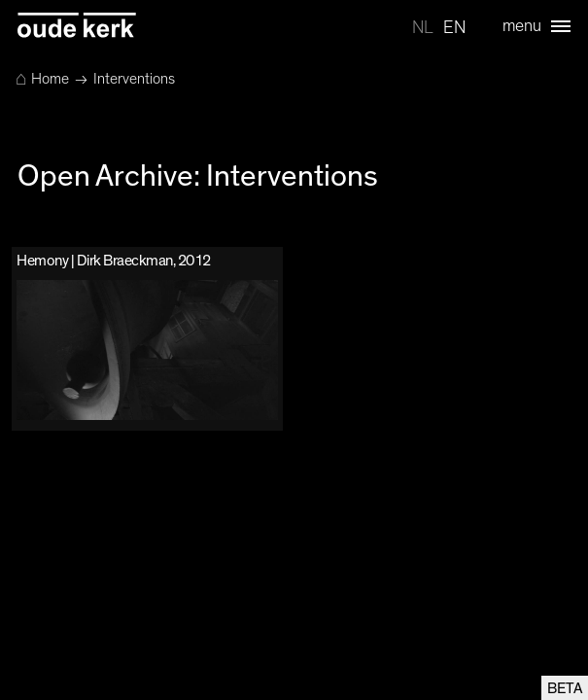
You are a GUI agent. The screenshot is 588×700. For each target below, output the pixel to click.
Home (42, 79)
